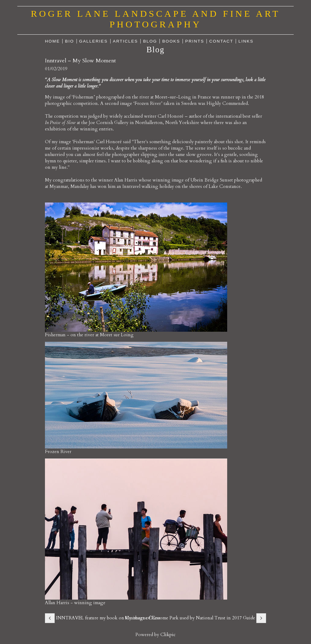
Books (171, 41)
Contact (221, 41)
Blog (150, 41)
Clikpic (168, 635)
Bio (70, 41)
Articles (126, 41)
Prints (195, 41)
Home (52, 41)
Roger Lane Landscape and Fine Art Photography (156, 19)
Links (246, 41)
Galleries (94, 41)
